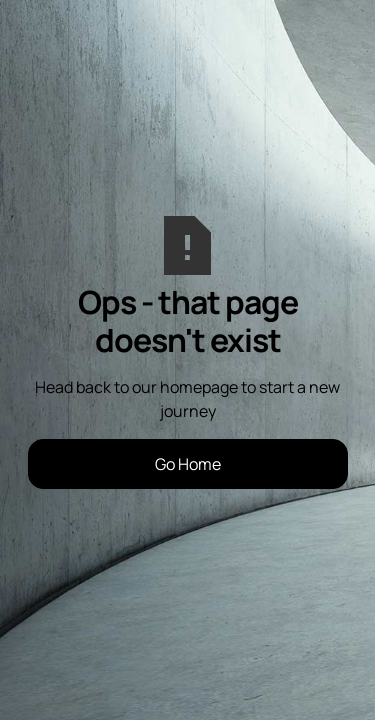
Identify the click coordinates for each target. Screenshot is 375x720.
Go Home (188, 464)
